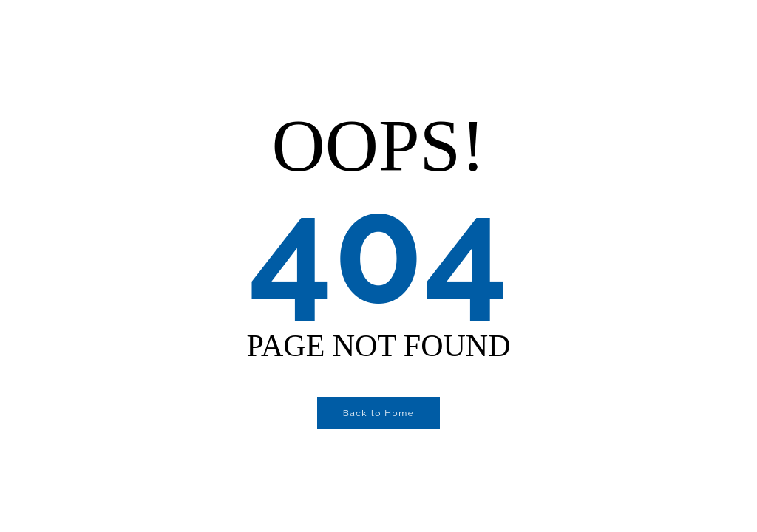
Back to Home (379, 413)
